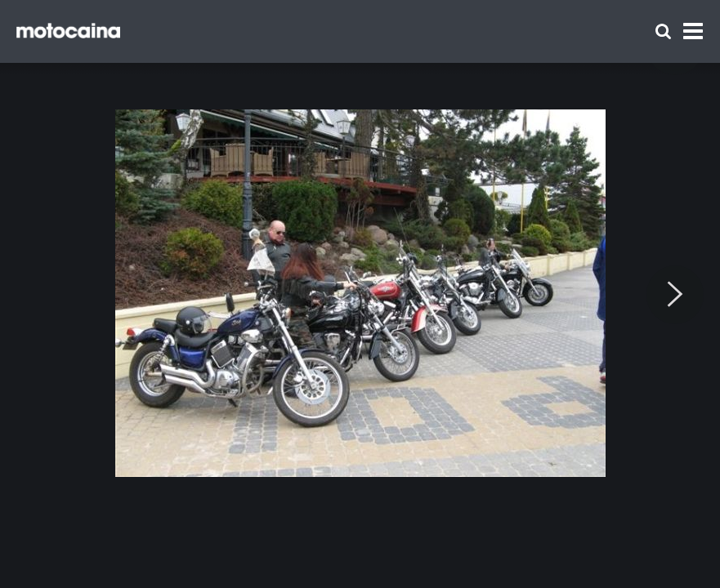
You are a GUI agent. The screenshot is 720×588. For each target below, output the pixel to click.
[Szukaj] (663, 31)
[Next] (675, 295)
